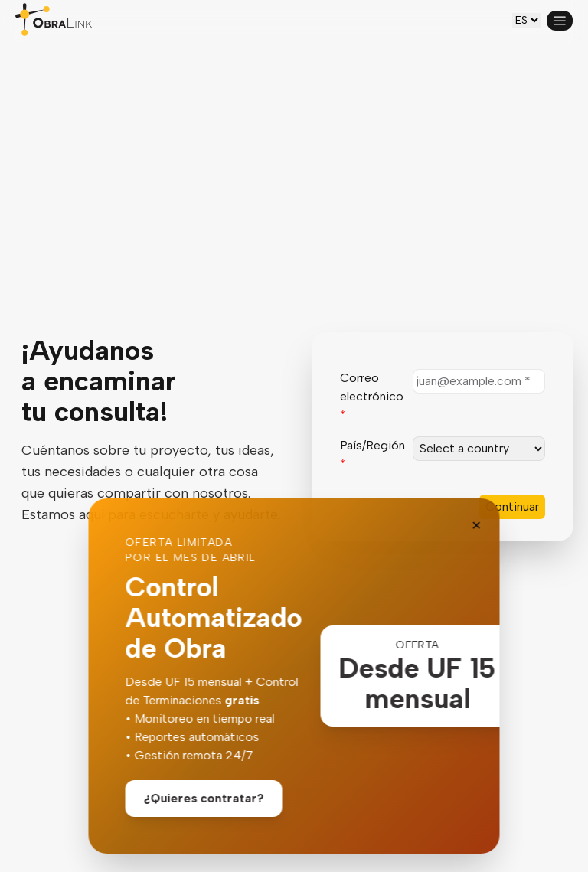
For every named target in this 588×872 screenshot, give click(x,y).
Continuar (512, 506)
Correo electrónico (372, 396)
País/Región (372, 454)
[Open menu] (560, 21)
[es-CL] (526, 20)
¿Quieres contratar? (204, 798)
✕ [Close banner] (477, 526)
